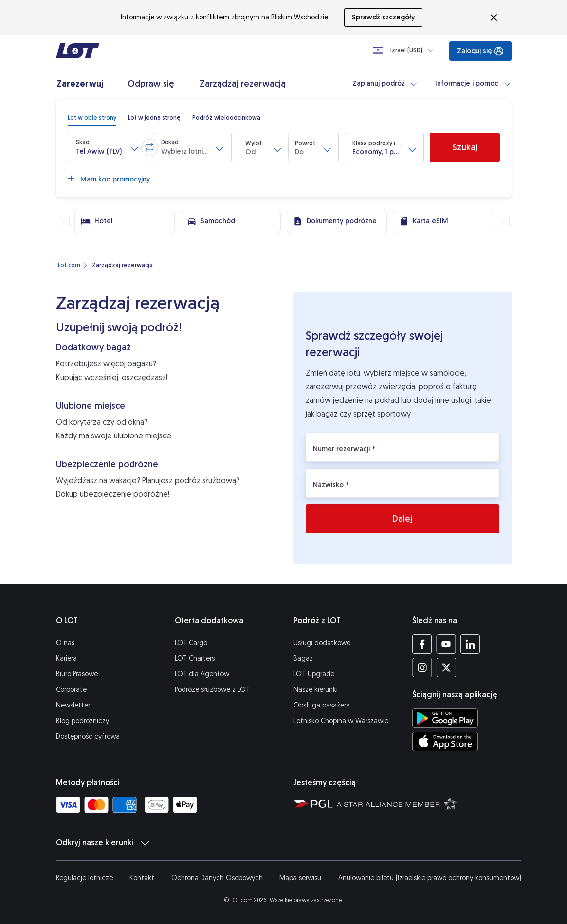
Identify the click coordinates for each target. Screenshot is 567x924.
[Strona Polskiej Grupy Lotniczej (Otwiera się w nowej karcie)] (313, 803)
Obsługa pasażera (322, 705)
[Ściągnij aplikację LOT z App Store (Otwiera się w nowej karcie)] (445, 742)
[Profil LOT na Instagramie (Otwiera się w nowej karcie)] (422, 668)
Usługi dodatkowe (322, 643)
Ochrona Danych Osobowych (217, 878)
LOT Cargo (191, 643)
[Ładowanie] (405, 50)
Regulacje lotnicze (84, 878)
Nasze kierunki (316, 690)
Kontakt (142, 878)
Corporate (71, 690)
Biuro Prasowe (77, 674)
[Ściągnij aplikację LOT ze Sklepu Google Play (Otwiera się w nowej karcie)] (445, 718)
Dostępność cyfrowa (88, 736)
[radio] (92, 118)
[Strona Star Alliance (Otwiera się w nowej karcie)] (397, 803)
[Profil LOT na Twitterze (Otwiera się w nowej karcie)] (446, 668)
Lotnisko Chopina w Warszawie (341, 721)
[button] (107, 147)
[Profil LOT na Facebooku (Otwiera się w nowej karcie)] (422, 644)
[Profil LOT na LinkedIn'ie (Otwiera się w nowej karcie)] (470, 644)
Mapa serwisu (300, 878)
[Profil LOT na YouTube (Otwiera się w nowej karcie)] (446, 644)
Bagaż (303, 659)
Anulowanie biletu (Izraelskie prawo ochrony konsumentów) (430, 878)
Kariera (66, 659)
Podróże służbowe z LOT (212, 690)
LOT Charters (195, 659)
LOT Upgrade (314, 674)
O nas (65, 643)
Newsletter (73, 705)
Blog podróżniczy (82, 721)
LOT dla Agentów (202, 674)
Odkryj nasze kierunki (102, 843)
